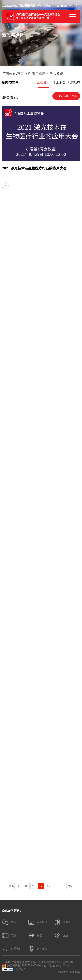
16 (56, 886)
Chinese (62, 6)
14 (41, 886)
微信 (9, 922)
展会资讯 (43, 82)
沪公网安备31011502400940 (21, 966)
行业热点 (59, 82)
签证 (35, 935)
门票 (9, 935)
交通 (61, 935)
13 (34, 886)
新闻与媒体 (37, 73)
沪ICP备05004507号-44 (55, 966)
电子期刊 (38, 922)
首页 (21, 73)
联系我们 (12, 949)
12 (26, 886)
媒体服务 (38, 949)
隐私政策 (21, 969)
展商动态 (74, 82)
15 (48, 886)
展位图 (62, 922)
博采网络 (75, 972)
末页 (71, 886)
